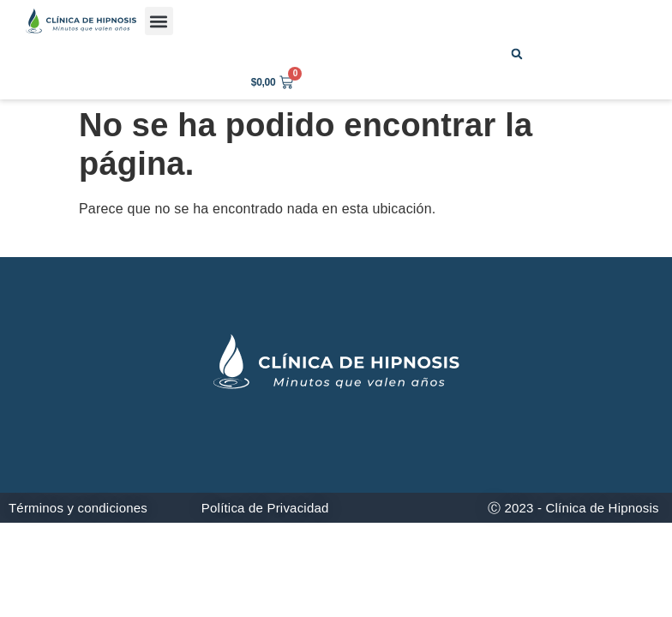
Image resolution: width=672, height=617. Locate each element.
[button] (159, 21)
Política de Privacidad (265, 508)
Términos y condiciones (78, 508)
